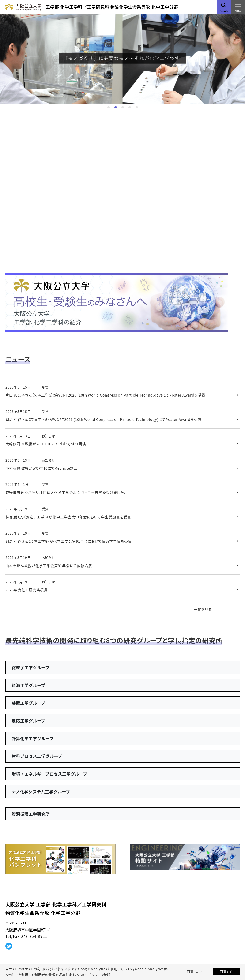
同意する (226, 972)
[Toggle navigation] (238, 7)
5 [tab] (137, 107)
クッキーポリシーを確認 (95, 975)
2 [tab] (116, 107)
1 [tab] (109, 107)
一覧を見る (202, 613)
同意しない (195, 972)
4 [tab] (130, 107)
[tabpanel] (122, 59)
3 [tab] (123, 107)
